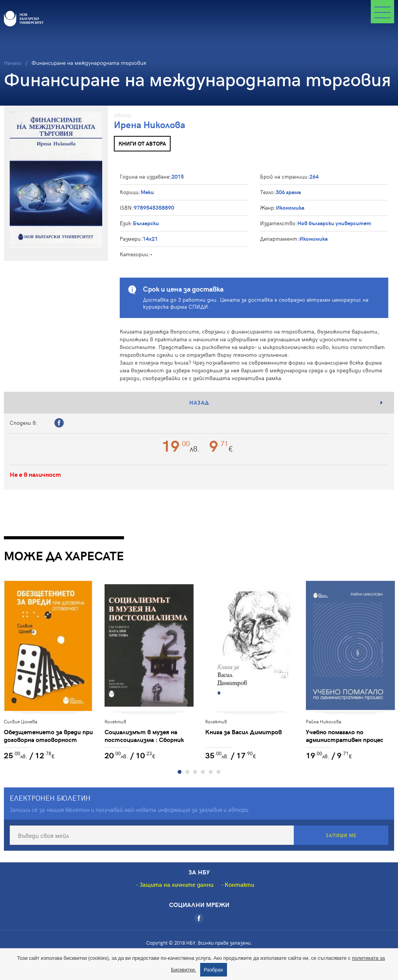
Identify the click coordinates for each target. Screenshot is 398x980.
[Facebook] (199, 918)
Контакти (239, 884)
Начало (13, 63)
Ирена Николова (149, 124)
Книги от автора (142, 143)
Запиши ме (341, 835)
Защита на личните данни (176, 884)
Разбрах (214, 970)
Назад (199, 402)
